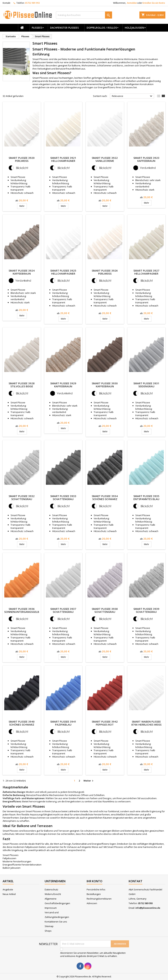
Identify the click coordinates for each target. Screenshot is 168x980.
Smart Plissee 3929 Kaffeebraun (63, 385)
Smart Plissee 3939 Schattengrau (146, 610)
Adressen (92, 903)
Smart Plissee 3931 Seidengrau (146, 385)
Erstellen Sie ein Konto (154, 3)
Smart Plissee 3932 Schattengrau (22, 497)
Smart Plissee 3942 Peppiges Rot (105, 723)
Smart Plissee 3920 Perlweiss (22, 159)
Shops (48, 931)
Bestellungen (94, 894)
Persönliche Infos (96, 889)
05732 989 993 (32, 3)
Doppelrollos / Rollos (102, 28)
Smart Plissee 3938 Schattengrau (105, 610)
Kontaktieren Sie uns (56, 922)
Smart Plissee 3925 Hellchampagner (63, 272)
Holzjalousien (134, 28)
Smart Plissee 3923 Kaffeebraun (146, 159)
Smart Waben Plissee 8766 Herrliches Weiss (146, 723)
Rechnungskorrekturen (99, 899)
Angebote (8, 889)
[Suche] (84, 15)
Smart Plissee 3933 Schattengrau (63, 497)
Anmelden (132, 3)
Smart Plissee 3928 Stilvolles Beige (22, 385)
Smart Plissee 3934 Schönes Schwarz (105, 497)
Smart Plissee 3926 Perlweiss (105, 272)
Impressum (51, 908)
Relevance (133, 96)
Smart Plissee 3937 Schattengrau (63, 610)
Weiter (89, 781)
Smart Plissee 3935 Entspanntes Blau (146, 497)
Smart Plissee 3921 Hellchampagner (63, 159)
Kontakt (6, 3)
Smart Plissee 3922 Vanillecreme (105, 159)
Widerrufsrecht (53, 894)
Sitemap (49, 926)
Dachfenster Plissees (64, 28)
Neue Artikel (9, 894)
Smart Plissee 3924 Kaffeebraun (22, 272)
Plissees (37, 28)
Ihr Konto (94, 881)
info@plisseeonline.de (148, 908)
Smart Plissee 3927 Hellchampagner (146, 272)
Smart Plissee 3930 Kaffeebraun (105, 385)
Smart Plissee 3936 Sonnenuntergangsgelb (22, 610)
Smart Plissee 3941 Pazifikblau (63, 723)
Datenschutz (51, 889)
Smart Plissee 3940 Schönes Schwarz (22, 723)
